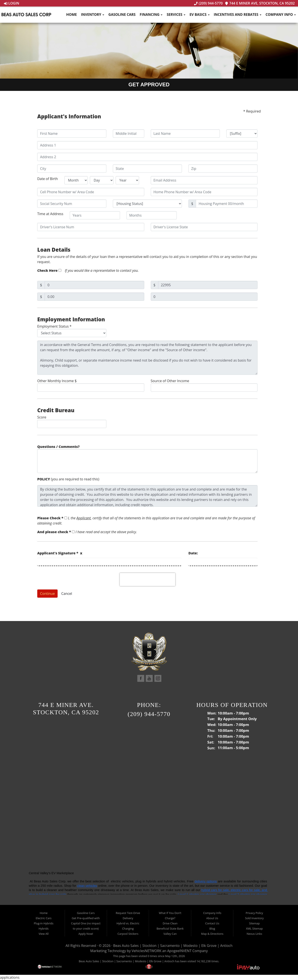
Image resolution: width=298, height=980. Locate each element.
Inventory (93, 14)
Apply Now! (86, 934)
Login (12, 3)
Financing (151, 14)
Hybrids (44, 929)
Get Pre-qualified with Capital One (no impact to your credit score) (86, 923)
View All (44, 934)
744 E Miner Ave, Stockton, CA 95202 (260, 3)
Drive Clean (170, 923)
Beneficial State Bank (170, 929)
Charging (128, 929)
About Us (212, 918)
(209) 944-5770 (208, 3)
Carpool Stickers (128, 934)
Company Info (281, 14)
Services (176, 14)
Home (72, 14)
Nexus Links (254, 934)
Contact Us (212, 923)
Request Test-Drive (128, 913)
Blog (212, 929)
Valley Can (170, 934)
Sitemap (254, 923)
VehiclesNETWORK (147, 951)
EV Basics (200, 14)
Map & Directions (212, 934)
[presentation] (147, 579)
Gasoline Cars (122, 14)
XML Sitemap (254, 929)
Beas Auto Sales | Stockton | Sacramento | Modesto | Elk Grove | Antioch (173, 946)
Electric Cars (44, 918)
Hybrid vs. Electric (128, 923)
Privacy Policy (254, 913)
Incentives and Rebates (238, 14)
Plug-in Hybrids (44, 923)
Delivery (128, 918)
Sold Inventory (254, 918)
